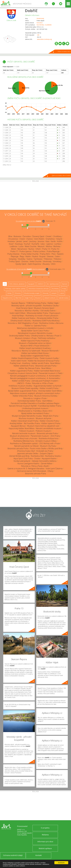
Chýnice (29, 239)
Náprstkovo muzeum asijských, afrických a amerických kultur (35, 393)
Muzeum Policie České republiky (25, 388)
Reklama (45, 835)
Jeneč (26, 241)
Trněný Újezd (14, 261)
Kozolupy (19, 244)
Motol (14, 249)
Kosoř (11, 244)
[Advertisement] (35, 196)
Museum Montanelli (50, 351)
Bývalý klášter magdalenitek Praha (35, 356)
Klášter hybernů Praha (51, 423)
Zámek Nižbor (47, 463)
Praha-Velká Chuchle (30, 254)
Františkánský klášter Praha (50, 406)
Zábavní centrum (50, 298)
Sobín (58, 256)
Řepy (22, 256)
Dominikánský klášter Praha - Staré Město (35, 401)
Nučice (31, 249)
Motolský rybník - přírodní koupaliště (27, 306)
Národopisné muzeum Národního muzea (35, 333)
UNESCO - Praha (24, 383)
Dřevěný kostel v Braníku (21, 321)
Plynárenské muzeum (40, 436)
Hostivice (11, 241)
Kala (47, 241)
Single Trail (28, 298)
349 (38, 35)
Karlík (53, 241)
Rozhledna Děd (37, 456)
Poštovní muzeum (27, 431)
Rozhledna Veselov (53, 456)
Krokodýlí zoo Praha (45, 451)
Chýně (22, 239)
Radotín (60, 254)
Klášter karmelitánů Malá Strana (35, 353)
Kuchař (27, 244)
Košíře (60, 241)
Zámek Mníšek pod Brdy (19, 456)
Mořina (49, 246)
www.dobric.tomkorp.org (44, 39)
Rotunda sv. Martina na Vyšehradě (26, 351)
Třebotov (57, 259)
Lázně (62, 293)
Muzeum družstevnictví (20, 436)
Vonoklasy (57, 261)
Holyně (59, 239)
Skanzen (65, 284)
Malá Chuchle (31, 246)
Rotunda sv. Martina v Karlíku (27, 311)
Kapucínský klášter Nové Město (22, 428)
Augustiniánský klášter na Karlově (47, 386)
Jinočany (33, 241)
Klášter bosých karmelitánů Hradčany (35, 348)
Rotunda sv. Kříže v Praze (43, 383)
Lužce (21, 246)
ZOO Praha (55, 436)
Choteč (49, 236)
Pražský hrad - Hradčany (20, 363)
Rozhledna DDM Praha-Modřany (46, 321)
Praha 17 (14, 251)
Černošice (40, 23)
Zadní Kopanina (34, 264)
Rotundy (46, 293)
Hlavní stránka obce (64, 52)
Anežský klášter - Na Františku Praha (25, 423)
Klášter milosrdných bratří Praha (25, 421)
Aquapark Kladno (49, 458)
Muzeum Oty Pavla (48, 446)
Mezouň (41, 246)
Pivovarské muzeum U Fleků (51, 373)
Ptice (54, 254)
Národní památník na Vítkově (26, 446)
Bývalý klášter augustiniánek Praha (22, 391)
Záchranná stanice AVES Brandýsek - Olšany (35, 471)
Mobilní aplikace (45, 848)
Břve (10, 236)
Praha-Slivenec (13, 254)
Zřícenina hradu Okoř (26, 451)
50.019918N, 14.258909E (44, 25)
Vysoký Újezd (21, 264)
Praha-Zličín (45, 254)
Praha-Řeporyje (53, 251)
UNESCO (41, 284)
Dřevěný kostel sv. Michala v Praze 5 (46, 336)
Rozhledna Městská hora (24, 441)
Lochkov (58, 244)
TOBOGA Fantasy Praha (36, 303)
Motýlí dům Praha (51, 416)
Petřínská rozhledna (46, 338)
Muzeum (38, 298)
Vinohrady (47, 261)
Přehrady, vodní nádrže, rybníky (15, 289)
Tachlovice (38, 259)
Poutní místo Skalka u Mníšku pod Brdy (46, 448)
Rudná (35, 256)
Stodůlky (22, 259)
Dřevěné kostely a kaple (32, 293)
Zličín (53, 264)
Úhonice (25, 261)
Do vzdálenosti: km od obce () (26, 269)
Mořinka (57, 246)
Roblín (28, 256)
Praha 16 (55, 249)
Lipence (50, 244)
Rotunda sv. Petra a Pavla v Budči (35, 466)
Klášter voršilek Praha (21, 381)
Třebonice (48, 259)
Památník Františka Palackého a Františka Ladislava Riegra (35, 403)
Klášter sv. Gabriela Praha (36, 326)
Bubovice (17, 236)
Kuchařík (35, 244)
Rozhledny (55, 289)
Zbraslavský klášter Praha (47, 318)
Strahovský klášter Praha (19, 336)
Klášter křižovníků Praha (23, 396)
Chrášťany (57, 236)
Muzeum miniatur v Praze (26, 338)
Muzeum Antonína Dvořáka (46, 396)
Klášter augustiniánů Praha (21, 371)
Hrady (64, 289)
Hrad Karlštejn (18, 316)
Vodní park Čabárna (54, 468)
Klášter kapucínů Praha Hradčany (35, 341)
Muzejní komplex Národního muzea (27, 416)
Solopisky (13, 259)
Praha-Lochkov (39, 251)
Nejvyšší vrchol (7, 298)
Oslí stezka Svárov (48, 311)
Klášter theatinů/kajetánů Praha (25, 358)
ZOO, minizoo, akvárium (17, 284)
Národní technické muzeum (24, 433)
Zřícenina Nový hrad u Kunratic (24, 438)
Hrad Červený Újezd (24, 308)
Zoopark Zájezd (46, 453)
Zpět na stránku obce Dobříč (61, 175)
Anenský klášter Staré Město (50, 391)
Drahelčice (50, 239)
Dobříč (31, 11)
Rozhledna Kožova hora (49, 438)
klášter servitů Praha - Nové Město (46, 363)
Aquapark (31, 284)
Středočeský (40, 18)
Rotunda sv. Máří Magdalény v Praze (23, 323)
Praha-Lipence (25, 251)
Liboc (43, 244)
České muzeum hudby (49, 358)
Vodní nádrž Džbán (18, 313)
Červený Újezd (38, 236)
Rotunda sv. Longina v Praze (35, 398)
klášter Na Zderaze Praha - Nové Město (35, 368)
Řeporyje (15, 256)
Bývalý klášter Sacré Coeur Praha (35, 331)
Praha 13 (46, 249)
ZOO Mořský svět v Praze (50, 443)
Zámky (9, 293)
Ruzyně (42, 256)
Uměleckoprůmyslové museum (35, 408)
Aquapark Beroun (18, 426)
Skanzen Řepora (18, 303)
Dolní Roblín (39, 239)
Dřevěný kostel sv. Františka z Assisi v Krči (35, 411)
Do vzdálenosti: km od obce (28, 221)
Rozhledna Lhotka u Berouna (51, 323)
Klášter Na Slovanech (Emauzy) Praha (44, 361)
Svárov (29, 259)
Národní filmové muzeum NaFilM (23, 406)
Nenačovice (22, 249)
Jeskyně (54, 293)
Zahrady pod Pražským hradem (45, 381)
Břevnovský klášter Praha (37, 313)
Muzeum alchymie (43, 418)
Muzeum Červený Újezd (44, 308)
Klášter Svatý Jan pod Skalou (24, 318)
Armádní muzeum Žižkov (46, 441)
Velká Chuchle (36, 261)
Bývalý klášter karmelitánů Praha (35, 413)
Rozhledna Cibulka (51, 306)
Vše (5, 284)
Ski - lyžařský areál (53, 284)
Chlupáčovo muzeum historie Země (22, 373)
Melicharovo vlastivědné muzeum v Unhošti (35, 328)
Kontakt (39, 855)
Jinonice (41, 241)
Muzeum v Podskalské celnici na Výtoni (35, 343)
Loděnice (13, 246)
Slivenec (50, 256)
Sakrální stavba (64, 298)
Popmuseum (55, 313)
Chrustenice (13, 239)
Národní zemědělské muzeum (49, 428)
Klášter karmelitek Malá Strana (47, 371)
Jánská (19, 241)
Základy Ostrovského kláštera (44, 461)
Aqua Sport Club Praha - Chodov (27, 458)
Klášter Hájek (53, 303)
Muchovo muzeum (27, 418)
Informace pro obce (45, 842)
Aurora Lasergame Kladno (28, 463)
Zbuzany (46, 264)
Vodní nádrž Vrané (19, 361)
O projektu (45, 828)
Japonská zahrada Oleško (28, 453)
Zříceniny (18, 293)
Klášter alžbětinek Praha (24, 366)
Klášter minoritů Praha (49, 421)
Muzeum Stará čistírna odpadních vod (43, 426)
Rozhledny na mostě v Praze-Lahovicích (42, 316)
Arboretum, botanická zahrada (39, 289)
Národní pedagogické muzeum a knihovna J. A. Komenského (35, 376)
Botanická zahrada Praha (46, 366)
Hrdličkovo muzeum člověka (20, 386)
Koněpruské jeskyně (22, 461)
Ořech (38, 249)
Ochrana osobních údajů (13, 855)
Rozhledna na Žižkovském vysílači (24, 443)
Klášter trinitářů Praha (49, 388)
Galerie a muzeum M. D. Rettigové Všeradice (26, 468)
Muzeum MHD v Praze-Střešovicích (35, 346)
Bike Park (18, 298)
